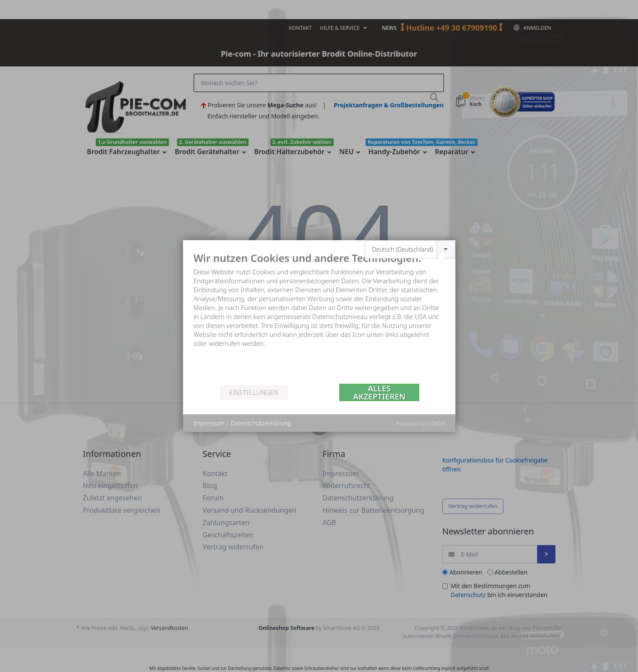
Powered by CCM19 (420, 423)
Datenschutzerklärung (261, 423)
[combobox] (410, 249)
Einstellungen (253, 392)
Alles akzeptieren (379, 392)
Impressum (209, 423)
